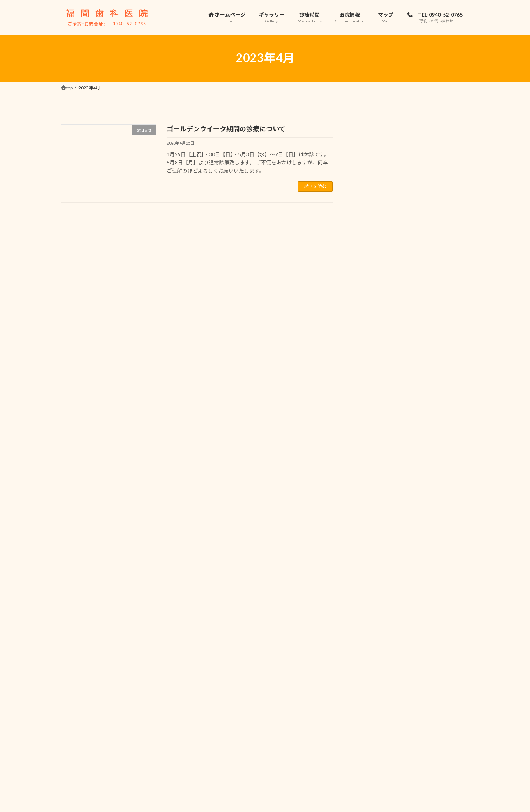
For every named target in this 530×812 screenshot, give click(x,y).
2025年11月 (375, 593)
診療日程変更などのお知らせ (435, 179)
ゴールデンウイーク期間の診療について (226, 129)
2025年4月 (374, 638)
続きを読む (315, 186)
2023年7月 (374, 712)
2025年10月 (375, 608)
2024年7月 (374, 667)
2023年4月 (374, 727)
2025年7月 (374, 622)
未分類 (369, 553)
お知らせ (371, 538)
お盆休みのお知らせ (425, 216)
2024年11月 (375, 652)
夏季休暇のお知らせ (425, 440)
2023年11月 (375, 697)
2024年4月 (374, 682)
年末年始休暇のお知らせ (430, 291)
